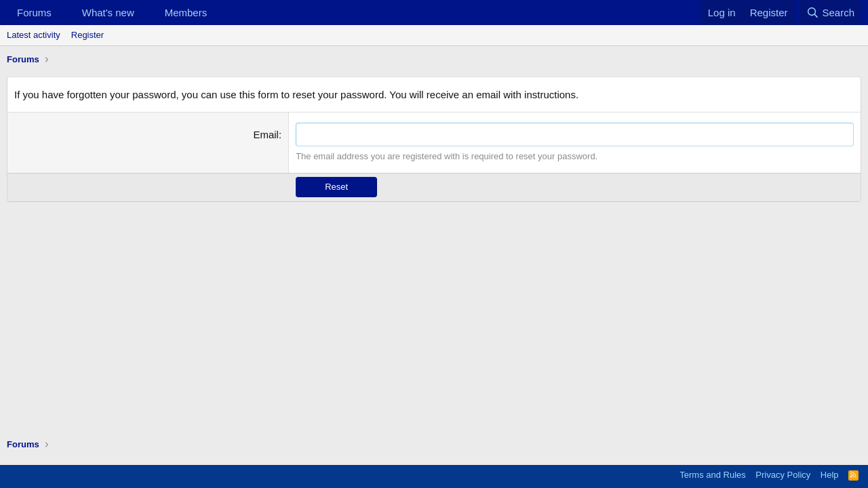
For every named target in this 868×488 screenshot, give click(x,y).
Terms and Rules (713, 475)
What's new (108, 13)
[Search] (830, 13)
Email (266, 135)
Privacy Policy (783, 475)
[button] (62, 13)
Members (186, 13)
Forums (34, 13)
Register (87, 35)
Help (830, 475)
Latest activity (34, 35)
